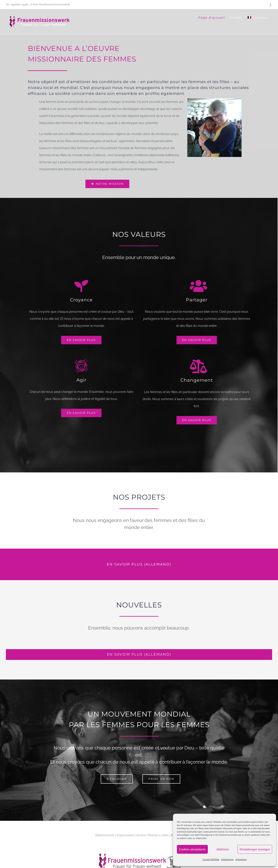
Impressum (241, 859)
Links (165, 837)
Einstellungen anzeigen (255, 849)
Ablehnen (223, 849)
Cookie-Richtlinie (211, 859)
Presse (153, 837)
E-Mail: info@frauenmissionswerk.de (50, 5)
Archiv (141, 837)
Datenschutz (227, 859)
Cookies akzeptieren (192, 849)
